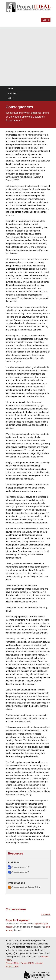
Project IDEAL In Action (32, 963)
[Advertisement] (28, 57)
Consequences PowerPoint (24, 887)
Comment (46, 914)
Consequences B (19, 872)
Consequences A (19, 867)
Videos (11, 98)
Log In (46, 20)
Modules (12, 93)
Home (11, 88)
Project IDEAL (12, 963)
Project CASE (12, 966)
